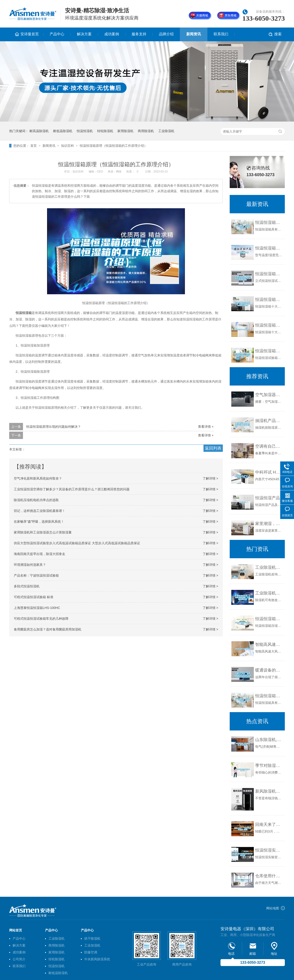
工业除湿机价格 (269, 567)
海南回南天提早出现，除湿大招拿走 (40, 554)
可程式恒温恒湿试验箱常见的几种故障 (41, 619)
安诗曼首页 (30, 34)
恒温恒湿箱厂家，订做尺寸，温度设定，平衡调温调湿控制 (269, 222)
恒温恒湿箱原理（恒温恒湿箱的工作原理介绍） (113, 146)
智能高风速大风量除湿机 (269, 644)
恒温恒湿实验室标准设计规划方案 (269, 850)
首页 (34, 146)
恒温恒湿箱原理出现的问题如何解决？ (54, 427)
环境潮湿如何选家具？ (30, 565)
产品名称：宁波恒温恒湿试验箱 (36, 575)
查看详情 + (206, 427)
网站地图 (273, 908)
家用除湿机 (125, 131)
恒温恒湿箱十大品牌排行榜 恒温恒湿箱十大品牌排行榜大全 (269, 300)
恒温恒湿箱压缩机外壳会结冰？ (269, 619)
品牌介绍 (166, 34)
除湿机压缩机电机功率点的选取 (36, 500)
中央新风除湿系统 (97, 959)
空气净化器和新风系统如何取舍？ (38, 478)
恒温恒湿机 (85, 131)
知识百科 (68, 146)
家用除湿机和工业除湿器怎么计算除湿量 (43, 532)
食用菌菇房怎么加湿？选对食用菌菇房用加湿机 (48, 629)
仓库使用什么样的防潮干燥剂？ (269, 876)
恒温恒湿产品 (268, 498)
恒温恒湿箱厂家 (269, 248)
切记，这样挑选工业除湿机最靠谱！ (40, 511)
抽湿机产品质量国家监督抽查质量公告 (269, 421)
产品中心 (57, 34)
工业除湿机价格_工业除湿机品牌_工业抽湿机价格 (269, 593)
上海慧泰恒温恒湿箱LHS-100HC (37, 608)
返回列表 (213, 448)
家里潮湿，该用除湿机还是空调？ (269, 524)
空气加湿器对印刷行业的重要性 (269, 395)
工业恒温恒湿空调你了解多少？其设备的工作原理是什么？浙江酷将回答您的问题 (72, 489)
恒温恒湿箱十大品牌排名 (269, 325)
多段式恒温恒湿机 (27, 586)
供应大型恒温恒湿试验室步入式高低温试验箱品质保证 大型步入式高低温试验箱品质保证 (77, 543)
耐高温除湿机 (39, 131)
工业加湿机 (92, 945)
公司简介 (19, 959)
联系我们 (221, 34)
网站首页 (16, 930)
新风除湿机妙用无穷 (269, 791)
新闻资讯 (194, 34)
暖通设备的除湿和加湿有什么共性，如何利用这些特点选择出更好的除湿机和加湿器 (269, 670)
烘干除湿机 (92, 938)
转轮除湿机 (105, 131)
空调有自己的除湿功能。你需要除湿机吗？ (269, 446)
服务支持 (139, 34)
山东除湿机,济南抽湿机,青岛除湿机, (269, 740)
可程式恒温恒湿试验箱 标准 (34, 597)
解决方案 (84, 34)
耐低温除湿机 (63, 131)
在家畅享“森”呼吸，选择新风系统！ (39, 522)
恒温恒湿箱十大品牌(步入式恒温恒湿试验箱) (269, 351)
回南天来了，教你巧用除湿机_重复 (269, 825)
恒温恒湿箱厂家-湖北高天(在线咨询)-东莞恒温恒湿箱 (269, 274)
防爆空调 (91, 952)
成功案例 (112, 34)
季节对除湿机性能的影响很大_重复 (269, 766)
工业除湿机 (166, 131)
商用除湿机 (146, 131)
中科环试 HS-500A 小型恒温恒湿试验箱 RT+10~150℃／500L (269, 472)
